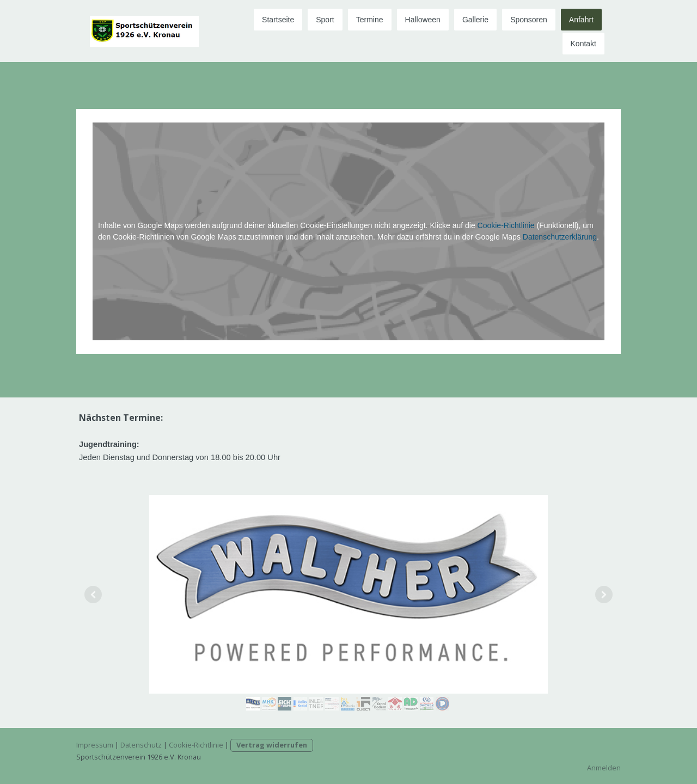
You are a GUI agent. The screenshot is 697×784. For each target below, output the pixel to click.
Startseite (278, 20)
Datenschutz (141, 745)
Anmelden (604, 768)
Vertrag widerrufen (272, 745)
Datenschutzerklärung (560, 237)
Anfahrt (581, 20)
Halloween (423, 20)
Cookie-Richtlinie (506, 225)
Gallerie (475, 20)
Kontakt (583, 44)
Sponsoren (529, 20)
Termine (370, 20)
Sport (325, 20)
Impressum (95, 745)
